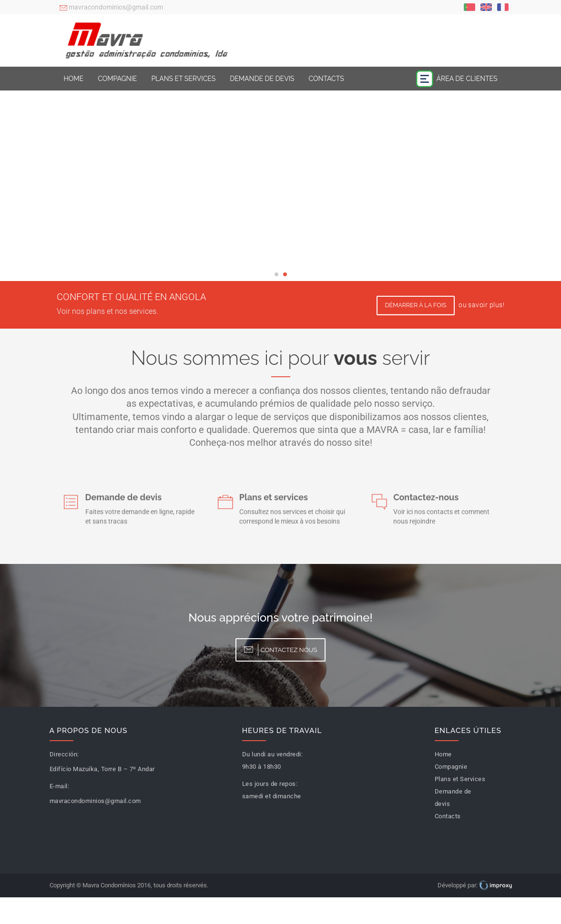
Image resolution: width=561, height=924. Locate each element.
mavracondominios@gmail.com (111, 8)
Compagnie (117, 79)
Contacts (326, 79)
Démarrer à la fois (416, 305)
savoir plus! (486, 305)
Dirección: (64, 754)
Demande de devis (262, 79)
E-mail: (60, 786)
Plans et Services (183, 79)
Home (74, 79)
